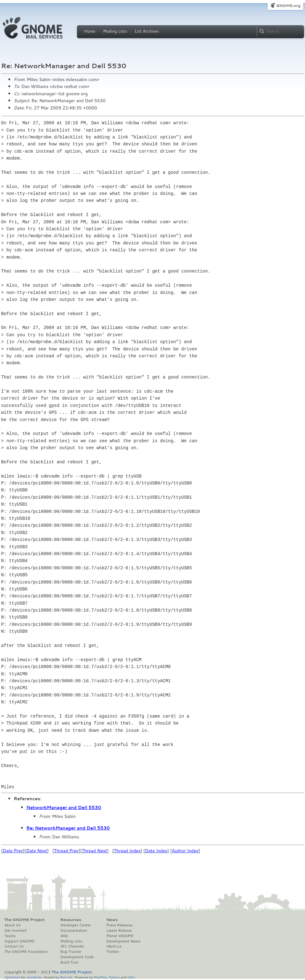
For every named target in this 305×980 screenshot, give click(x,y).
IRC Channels (72, 946)
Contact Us (14, 946)
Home (90, 31)
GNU (131, 977)
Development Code (77, 957)
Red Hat (66, 977)
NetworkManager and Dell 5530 (64, 807)
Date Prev (13, 851)
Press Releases (119, 925)
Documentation (74, 930)
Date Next (37, 851)
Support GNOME (20, 941)
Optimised (12, 977)
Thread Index (127, 851)
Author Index (185, 851)
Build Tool (69, 962)
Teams (10, 936)
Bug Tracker (71, 952)
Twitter (113, 952)
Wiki (64, 936)
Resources (71, 920)
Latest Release (119, 930)
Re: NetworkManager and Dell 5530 (68, 828)
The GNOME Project (25, 920)
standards (34, 977)
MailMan (100, 977)
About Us (13, 925)
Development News (123, 941)
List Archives (147, 31)
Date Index (156, 851)
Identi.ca (114, 946)
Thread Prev (66, 851)
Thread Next (94, 851)
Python (114, 977)
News (112, 920)
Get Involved (15, 930)
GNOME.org (288, 6)
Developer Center (76, 925)
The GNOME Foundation (26, 952)
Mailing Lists (115, 31)
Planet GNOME (120, 936)
